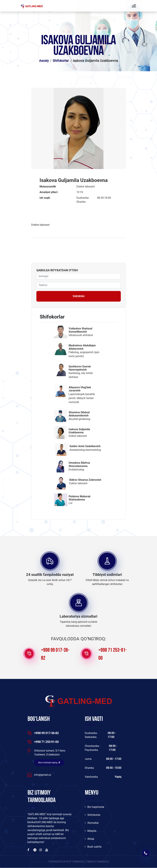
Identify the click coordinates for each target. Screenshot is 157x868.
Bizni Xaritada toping (49, 763)
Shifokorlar (61, 61)
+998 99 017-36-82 (55, 654)
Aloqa (89, 839)
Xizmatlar (92, 823)
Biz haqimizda (94, 807)
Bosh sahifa (93, 847)
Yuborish (79, 296)
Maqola (91, 831)
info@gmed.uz (43, 775)
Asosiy (44, 61)
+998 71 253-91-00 (113, 654)
